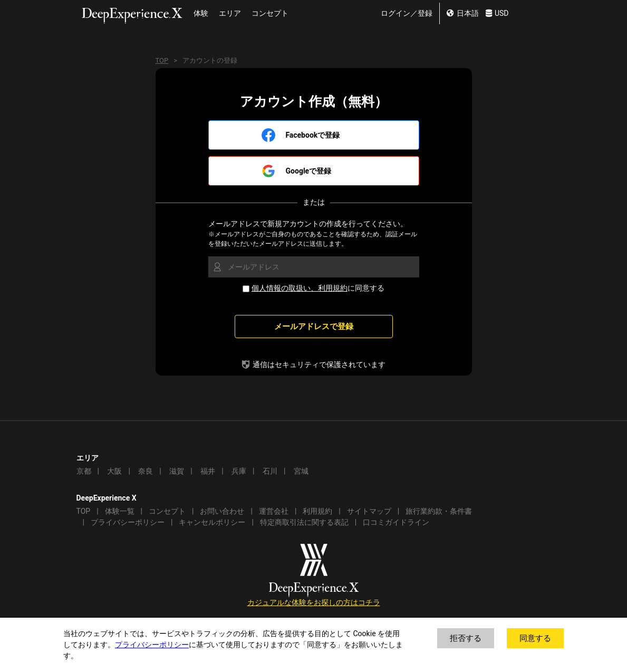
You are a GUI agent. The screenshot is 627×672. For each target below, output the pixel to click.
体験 (201, 13)
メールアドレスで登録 (314, 327)
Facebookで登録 (313, 135)
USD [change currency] (497, 13)
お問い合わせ (222, 511)
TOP (162, 60)
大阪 (114, 471)
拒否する (466, 638)
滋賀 (177, 471)
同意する (535, 638)
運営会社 (274, 511)
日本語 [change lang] (463, 13)
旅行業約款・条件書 (439, 511)
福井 (208, 471)
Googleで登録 (309, 171)
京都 (84, 471)
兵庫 (239, 471)
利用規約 (317, 511)
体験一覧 (120, 511)
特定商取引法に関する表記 (304, 522)
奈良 (146, 471)
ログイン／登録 (407, 13)
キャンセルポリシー (212, 522)
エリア (230, 13)
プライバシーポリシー (128, 522)
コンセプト (270, 13)
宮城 (301, 471)
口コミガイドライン (396, 522)
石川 (270, 471)
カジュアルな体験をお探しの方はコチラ (314, 603)
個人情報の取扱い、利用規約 (300, 288)
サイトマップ (369, 511)
